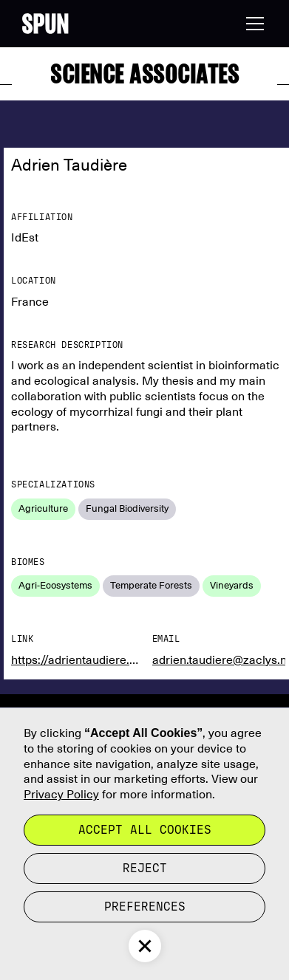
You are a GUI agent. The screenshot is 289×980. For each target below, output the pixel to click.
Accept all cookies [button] (145, 830)
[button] (252, 24)
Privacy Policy (61, 795)
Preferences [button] (145, 907)
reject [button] (145, 868)
